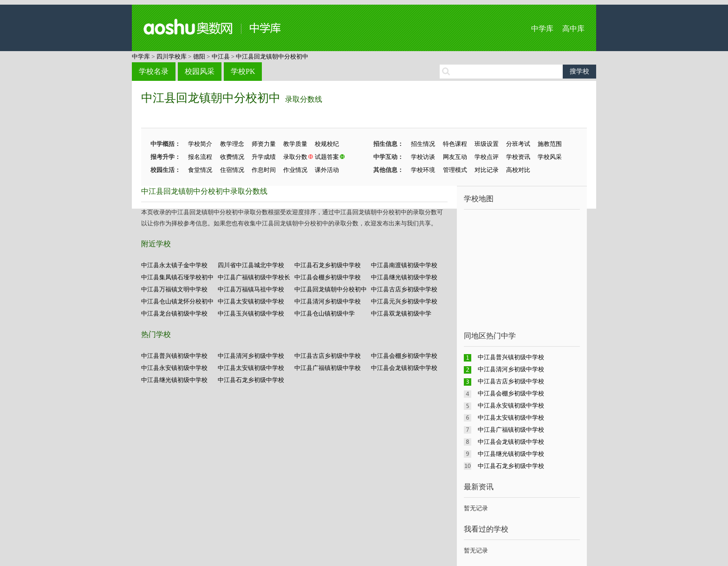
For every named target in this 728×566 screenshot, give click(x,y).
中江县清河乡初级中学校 (328, 301)
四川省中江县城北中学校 (251, 265)
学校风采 (550, 157)
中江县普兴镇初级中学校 (174, 356)
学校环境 (423, 170)
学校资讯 (518, 157)
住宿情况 (232, 170)
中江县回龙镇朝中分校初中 (272, 56)
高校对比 (518, 170)
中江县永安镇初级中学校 (174, 368)
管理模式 (455, 170)
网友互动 (455, 157)
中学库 (542, 29)
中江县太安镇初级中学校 (251, 301)
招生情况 (423, 144)
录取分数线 (304, 99)
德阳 (199, 56)
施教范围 (550, 144)
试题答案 (327, 157)
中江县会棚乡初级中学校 (328, 277)
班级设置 (487, 144)
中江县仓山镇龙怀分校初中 (177, 301)
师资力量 (264, 144)
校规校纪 (327, 144)
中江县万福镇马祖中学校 (251, 289)
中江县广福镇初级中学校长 (254, 277)
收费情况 (232, 157)
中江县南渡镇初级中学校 (404, 265)
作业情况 (295, 170)
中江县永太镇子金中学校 (174, 265)
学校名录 (154, 71)
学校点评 (487, 157)
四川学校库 (172, 56)
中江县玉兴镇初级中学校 (251, 313)
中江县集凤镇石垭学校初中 (177, 277)
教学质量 (295, 144)
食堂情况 (200, 170)
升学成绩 (264, 157)
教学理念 (232, 144)
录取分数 (295, 157)
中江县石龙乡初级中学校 (328, 265)
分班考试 (518, 144)
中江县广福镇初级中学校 (328, 368)
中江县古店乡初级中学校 (404, 289)
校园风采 (200, 71)
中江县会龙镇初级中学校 (404, 368)
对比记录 (487, 170)
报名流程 (200, 157)
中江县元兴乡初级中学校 (404, 301)
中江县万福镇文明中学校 (174, 289)
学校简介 (200, 144)
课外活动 (327, 170)
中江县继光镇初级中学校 (404, 277)
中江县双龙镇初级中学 (401, 313)
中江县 (221, 56)
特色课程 (455, 144)
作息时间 (264, 170)
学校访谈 (423, 157)
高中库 (573, 29)
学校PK (243, 71)
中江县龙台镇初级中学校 (174, 313)
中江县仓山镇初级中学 (325, 313)
